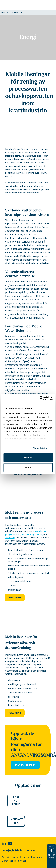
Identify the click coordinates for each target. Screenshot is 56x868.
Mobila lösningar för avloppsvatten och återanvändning (21, 642)
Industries (13, 12)
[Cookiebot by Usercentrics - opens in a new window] (40, 398)
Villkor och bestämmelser (14, 861)
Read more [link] (15, 598)
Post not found (16, 801)
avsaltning (10, 538)
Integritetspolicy (10, 857)
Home (4, 12)
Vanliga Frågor (35, 857)
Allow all (28, 458)
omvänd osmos (40, 531)
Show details (40, 448)
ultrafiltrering (28, 534)
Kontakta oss (17, 821)
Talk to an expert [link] (26, 765)
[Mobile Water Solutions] (2, 5)
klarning (39, 534)
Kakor (23, 857)
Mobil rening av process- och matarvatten (25, 515)
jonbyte (9, 534)
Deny (28, 467)
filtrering (17, 534)
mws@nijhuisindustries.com (18, 850)
